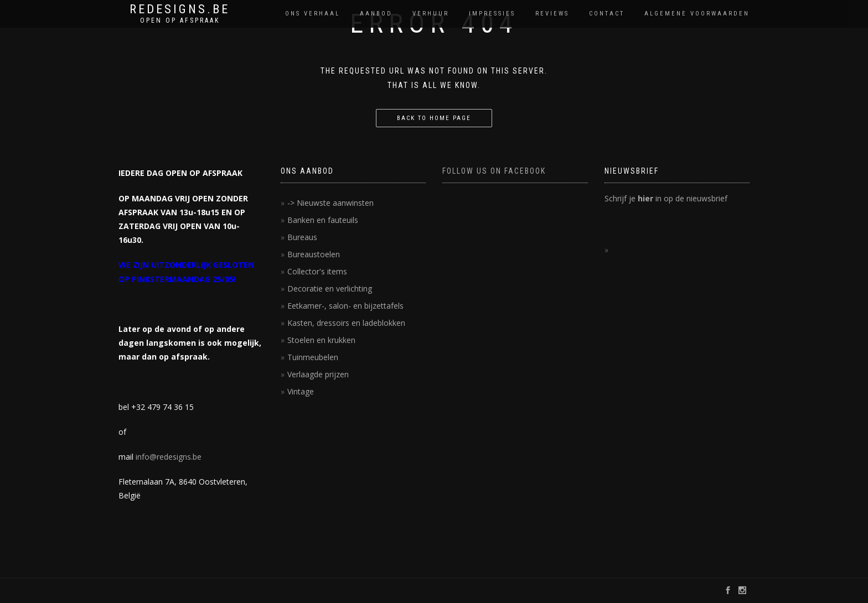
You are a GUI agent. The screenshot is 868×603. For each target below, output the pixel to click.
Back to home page (434, 118)
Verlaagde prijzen (318, 374)
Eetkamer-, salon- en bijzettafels (345, 306)
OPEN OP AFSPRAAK (180, 20)
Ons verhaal (312, 14)
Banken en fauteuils (323, 220)
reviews (552, 14)
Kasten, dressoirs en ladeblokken (346, 323)
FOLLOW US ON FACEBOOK (494, 171)
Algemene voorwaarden (697, 14)
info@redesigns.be (169, 457)
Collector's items (317, 271)
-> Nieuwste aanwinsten (330, 203)
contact (607, 14)
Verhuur (431, 14)
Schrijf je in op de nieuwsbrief (666, 198)
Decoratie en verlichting (330, 288)
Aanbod (376, 14)
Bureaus (302, 237)
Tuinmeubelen (313, 357)
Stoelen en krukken (321, 340)
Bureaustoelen (314, 254)
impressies (492, 14)
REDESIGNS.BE (180, 9)
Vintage (301, 391)
